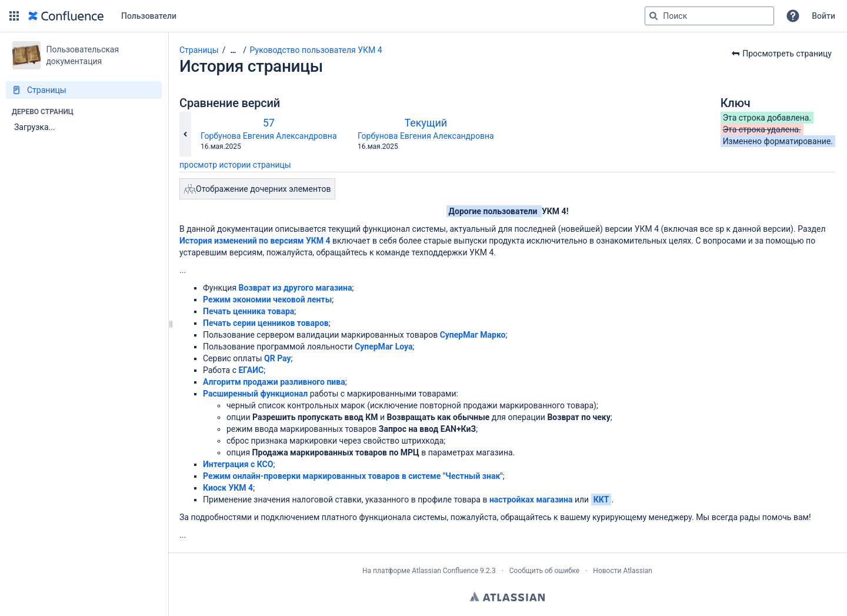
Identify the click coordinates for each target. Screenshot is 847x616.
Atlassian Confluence (445, 571)
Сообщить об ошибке (544, 571)
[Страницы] (84, 90)
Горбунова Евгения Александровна (269, 136)
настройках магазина (531, 500)
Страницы (199, 50)
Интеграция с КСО (238, 464)
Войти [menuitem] (823, 16)
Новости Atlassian (623, 571)
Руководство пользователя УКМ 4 (316, 50)
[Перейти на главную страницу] (66, 16)
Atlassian (507, 597)
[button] (14, 16)
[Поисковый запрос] (709, 16)
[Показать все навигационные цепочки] (233, 50)
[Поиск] (653, 16)
